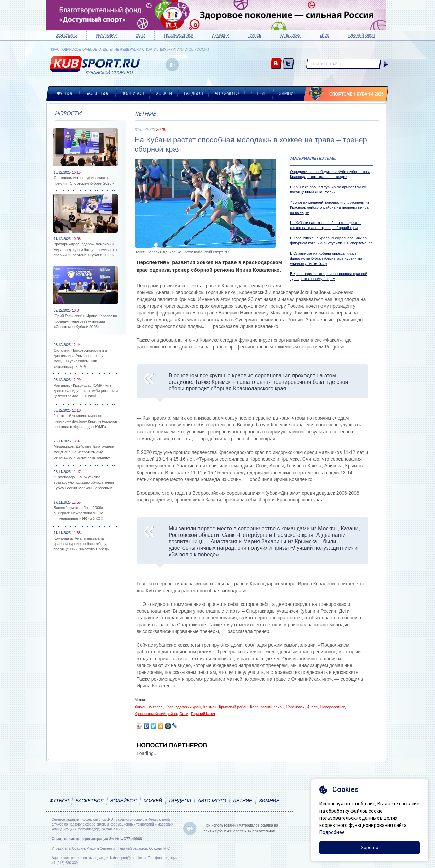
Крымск (210, 707)
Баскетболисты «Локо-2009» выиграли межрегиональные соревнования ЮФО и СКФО (79, 513)
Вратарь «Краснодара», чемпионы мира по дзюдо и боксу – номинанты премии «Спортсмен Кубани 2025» (85, 250)
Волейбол (133, 93)
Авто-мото (227, 93)
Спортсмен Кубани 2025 (356, 94)
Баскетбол (97, 93)
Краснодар (106, 36)
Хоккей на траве (149, 707)
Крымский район (233, 707)
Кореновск (295, 707)
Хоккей (164, 93)
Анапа (312, 707)
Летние (259, 93)
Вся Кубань (66, 36)
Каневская (291, 36)
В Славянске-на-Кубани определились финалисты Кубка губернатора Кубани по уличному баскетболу (326, 258)
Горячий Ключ (203, 714)
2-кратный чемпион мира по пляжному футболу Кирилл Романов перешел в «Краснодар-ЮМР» (85, 421)
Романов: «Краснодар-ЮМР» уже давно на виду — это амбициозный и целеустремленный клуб (86, 391)
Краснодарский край (183, 707)
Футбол (65, 93)
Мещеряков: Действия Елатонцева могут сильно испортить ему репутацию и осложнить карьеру (84, 452)
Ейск (324, 36)
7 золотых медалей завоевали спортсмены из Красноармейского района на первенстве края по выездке (330, 207)
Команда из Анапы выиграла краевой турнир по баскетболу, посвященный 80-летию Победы (82, 544)
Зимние (288, 93)
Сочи (140, 36)
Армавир (221, 36)
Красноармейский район (156, 714)
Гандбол (193, 93)
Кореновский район (267, 707)
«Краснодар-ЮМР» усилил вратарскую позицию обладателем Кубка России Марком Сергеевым (84, 482)
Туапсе (254, 36)
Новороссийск (179, 36)
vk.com (276, 64)
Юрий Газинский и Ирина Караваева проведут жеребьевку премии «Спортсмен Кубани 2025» (85, 321)
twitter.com (288, 64)
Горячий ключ (361, 36)
